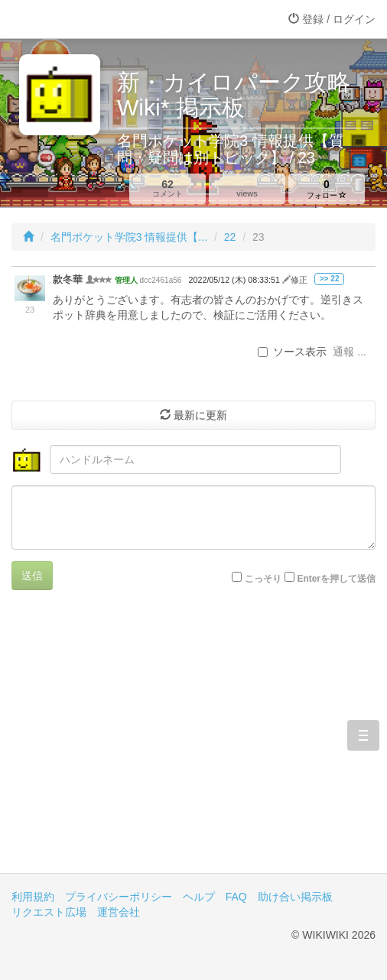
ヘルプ (199, 897)
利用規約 (33, 897)
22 (230, 237)
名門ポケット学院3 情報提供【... (129, 237)
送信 (32, 576)
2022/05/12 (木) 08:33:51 (236, 280)
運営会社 (119, 912)
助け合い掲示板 (295, 897)
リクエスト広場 (49, 912)
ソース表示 (292, 352)
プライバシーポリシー (119, 897)
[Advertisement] (193, 743)
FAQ (236, 897)
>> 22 (330, 279)
